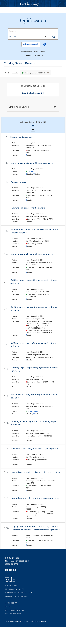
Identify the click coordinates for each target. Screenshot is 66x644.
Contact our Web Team (16, 596)
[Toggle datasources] (42, 56)
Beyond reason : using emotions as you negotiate (35, 449)
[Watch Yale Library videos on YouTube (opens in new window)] (15, 570)
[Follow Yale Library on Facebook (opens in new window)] (6, 570)
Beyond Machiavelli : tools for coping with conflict (36, 472)
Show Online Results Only (33, 93)
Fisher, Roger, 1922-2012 (33, 73)
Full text (31, 172)
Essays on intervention (21, 137)
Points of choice (18, 182)
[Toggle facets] (55, 107)
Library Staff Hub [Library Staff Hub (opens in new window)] (13, 614)
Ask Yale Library (12, 586)
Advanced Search (31, 44)
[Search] (33, 31)
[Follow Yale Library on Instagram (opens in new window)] (11, 570)
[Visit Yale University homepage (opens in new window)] (10, 579)
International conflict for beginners (28, 208)
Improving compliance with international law (33, 163)
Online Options (33, 411)
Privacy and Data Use (15, 610)
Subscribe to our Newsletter (18, 593)
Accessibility (11, 603)
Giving (8, 607)
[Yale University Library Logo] (33, 4)
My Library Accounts (15, 589)
